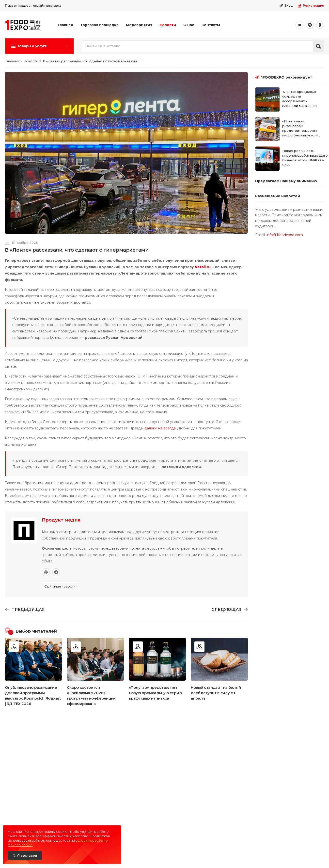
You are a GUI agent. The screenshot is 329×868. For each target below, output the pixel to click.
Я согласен (27, 855)
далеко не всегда (160, 428)
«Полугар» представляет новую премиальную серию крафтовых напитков (155, 693)
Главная (65, 25)
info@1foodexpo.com (285, 235)
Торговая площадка (99, 25)
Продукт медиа (61, 520)
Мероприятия (139, 25)
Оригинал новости (60, 586)
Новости (168, 25)
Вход (286, 6)
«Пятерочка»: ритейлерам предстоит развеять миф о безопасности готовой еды (300, 130)
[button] (39, 46)
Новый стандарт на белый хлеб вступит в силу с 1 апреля (216, 693)
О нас (189, 25)
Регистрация (311, 6)
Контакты (211, 25)
